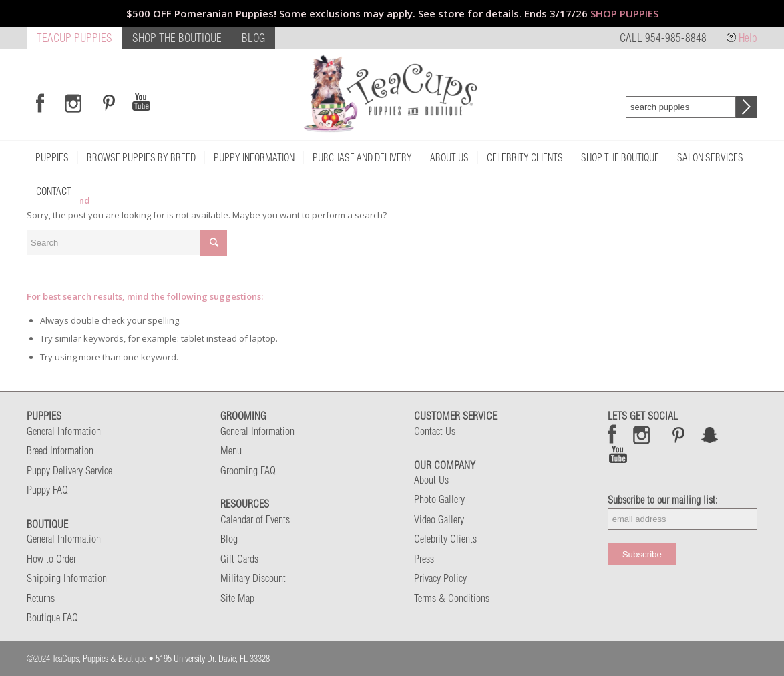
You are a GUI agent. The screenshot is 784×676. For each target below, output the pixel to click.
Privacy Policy (440, 578)
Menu (231, 450)
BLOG (253, 38)
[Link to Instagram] (73, 103)
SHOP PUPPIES (624, 13)
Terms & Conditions (452, 598)
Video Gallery (439, 519)
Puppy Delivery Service (69, 470)
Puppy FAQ (47, 490)
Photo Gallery (439, 499)
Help (748, 38)
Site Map (237, 598)
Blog (229, 539)
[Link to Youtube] (141, 103)
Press (424, 559)
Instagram (642, 434)
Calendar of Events (255, 519)
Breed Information (60, 450)
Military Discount (253, 578)
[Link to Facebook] (40, 103)
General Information (64, 431)
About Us (431, 480)
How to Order (51, 559)
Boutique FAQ (52, 617)
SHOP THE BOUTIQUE (177, 38)
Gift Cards (239, 559)
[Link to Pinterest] (107, 103)
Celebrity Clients (445, 539)
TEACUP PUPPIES (74, 38)
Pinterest (678, 434)
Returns (41, 598)
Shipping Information (67, 578)
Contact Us (435, 431)
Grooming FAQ (248, 470)
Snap (710, 434)
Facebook (612, 434)
